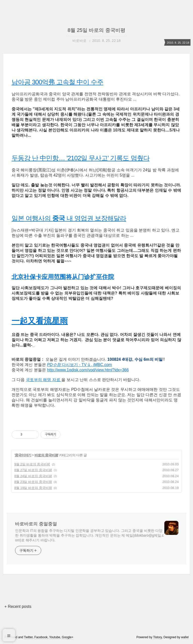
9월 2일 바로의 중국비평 (32, 464)
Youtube (55, 637)
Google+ (68, 637)
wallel (185, 637)
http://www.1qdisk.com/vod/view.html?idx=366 (88, 370)
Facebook (41, 637)
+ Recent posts (18, 606)
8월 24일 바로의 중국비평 (33, 476)
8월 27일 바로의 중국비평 (33, 470)
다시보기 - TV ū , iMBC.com (79, 365)
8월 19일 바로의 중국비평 (33, 488)
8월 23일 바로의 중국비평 (33, 482)
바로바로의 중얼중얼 (36, 524)
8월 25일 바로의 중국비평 (96, 30)
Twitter (28, 637)
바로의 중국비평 (46, 455)
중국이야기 (23, 455)
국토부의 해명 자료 (44, 380)
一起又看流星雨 (40, 321)
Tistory (157, 637)
